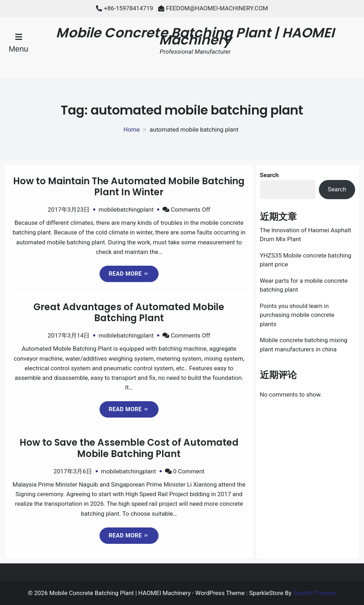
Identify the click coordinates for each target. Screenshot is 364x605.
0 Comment (189, 471)
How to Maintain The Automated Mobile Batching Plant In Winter (129, 187)
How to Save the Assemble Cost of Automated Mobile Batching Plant (129, 448)
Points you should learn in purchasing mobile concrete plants (297, 315)
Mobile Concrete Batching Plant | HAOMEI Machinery (195, 36)
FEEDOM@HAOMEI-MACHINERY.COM (217, 8)
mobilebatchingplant (126, 209)
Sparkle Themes (315, 593)
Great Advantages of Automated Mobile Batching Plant (129, 312)
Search (269, 175)
